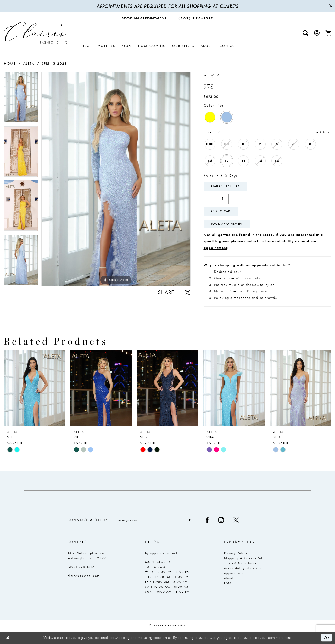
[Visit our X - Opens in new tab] (236, 520)
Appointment (234, 573)
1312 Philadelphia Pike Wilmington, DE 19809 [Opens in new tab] (87, 555)
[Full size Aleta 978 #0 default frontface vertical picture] (116, 179)
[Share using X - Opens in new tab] (188, 292)
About (229, 578)
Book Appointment (227, 224)
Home (10, 63)
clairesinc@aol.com (84, 576)
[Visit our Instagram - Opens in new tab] (221, 520)
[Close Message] (330, 6)
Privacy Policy (236, 553)
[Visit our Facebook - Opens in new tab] (207, 520)
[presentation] (35, 388)
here (288, 638)
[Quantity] (216, 199)
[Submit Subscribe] (190, 520)
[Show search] (305, 33)
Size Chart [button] (321, 132)
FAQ (228, 583)
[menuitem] (144, 18)
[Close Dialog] (8, 638)
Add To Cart (221, 212)
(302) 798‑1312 (81, 567)
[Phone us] (196, 18)
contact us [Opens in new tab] (254, 241)
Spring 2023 (54, 63)
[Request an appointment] (144, 18)
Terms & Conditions (240, 563)
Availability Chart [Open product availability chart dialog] (226, 187)
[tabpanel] (21, 99)
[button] (317, 33)
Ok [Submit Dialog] (326, 638)
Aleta (29, 63)
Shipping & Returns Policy (246, 558)
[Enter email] (155, 520)
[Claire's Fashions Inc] (36, 33)
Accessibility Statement (243, 568)
